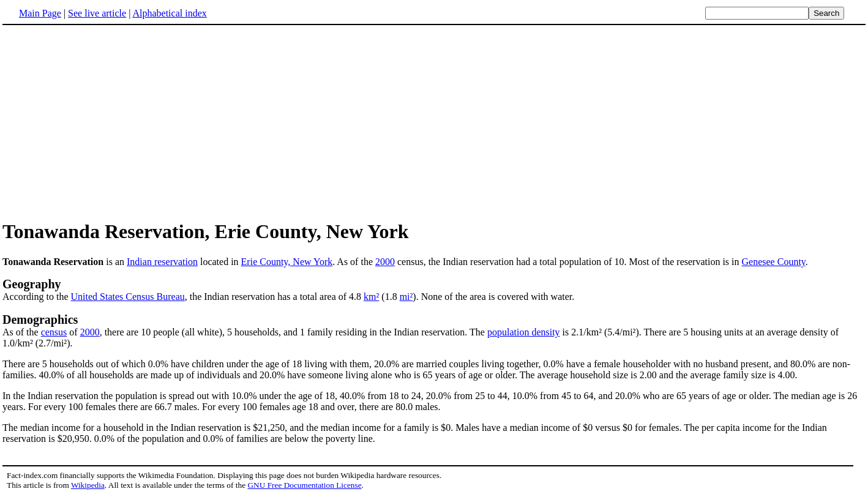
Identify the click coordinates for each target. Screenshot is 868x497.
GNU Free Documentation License (304, 485)
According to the (37, 297)
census (54, 332)
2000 (385, 262)
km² (371, 297)
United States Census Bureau (128, 297)
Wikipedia (88, 485)
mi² (406, 297)
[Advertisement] (434, 122)
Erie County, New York (287, 262)
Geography (32, 284)
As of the (22, 332)
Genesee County (774, 262)
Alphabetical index (169, 13)
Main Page (40, 13)
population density (524, 332)
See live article (97, 13)
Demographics (40, 319)
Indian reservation (162, 262)
